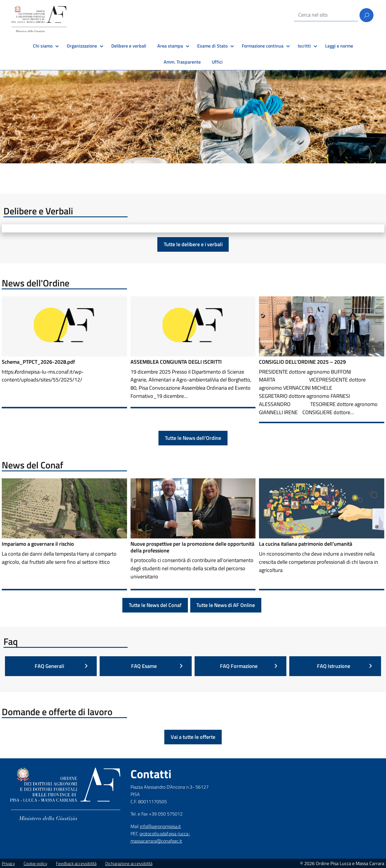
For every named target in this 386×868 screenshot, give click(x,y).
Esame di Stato (212, 46)
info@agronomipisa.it (160, 826)
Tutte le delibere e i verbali (193, 244)
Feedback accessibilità (76, 863)
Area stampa (170, 46)
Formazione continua (263, 46)
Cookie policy (35, 863)
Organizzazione (82, 46)
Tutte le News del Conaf (155, 605)
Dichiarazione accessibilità (129, 863)
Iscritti (304, 46)
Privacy (8, 863)
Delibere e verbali (129, 46)
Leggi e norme (339, 46)
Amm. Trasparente (182, 62)
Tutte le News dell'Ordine (193, 438)
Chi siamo (43, 46)
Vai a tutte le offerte (193, 737)
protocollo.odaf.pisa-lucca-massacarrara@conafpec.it (160, 837)
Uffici (217, 62)
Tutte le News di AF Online (226, 605)
